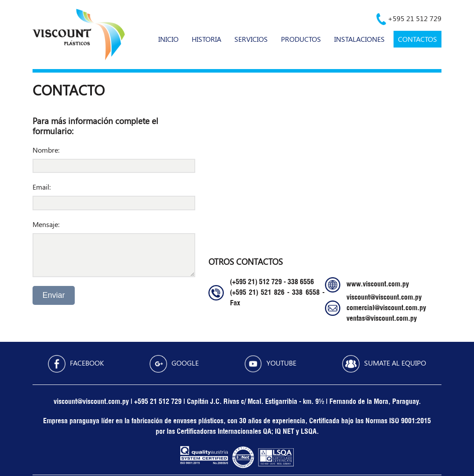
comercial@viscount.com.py (386, 308)
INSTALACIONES (359, 39)
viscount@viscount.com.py (384, 298)
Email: (42, 187)
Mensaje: (46, 224)
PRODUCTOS (301, 39)
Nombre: (46, 150)
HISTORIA (206, 39)
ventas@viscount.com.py (382, 319)
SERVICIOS (251, 39)
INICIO (168, 39)
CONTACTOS (417, 39)
